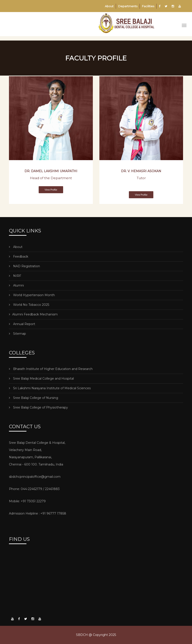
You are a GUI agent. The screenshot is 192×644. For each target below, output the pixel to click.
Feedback (19, 257)
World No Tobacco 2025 (29, 305)
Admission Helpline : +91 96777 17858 (38, 513)
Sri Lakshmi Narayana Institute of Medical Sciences (50, 388)
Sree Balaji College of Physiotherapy (38, 407)
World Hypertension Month (32, 295)
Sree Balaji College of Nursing (34, 398)
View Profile (51, 190)
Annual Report (22, 324)
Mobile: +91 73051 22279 (27, 501)
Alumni (16, 285)
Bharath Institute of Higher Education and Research (51, 369)
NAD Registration (24, 266)
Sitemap (17, 334)
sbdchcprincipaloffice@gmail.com (35, 477)
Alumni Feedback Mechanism (33, 314)
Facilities (148, 6)
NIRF (15, 276)
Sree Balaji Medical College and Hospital (41, 379)
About (109, 6)
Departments (128, 6)
